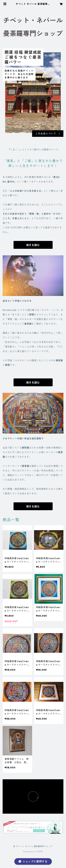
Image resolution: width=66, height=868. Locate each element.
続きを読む (33, 245)
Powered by (33, 852)
